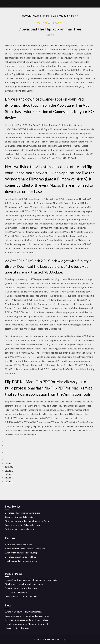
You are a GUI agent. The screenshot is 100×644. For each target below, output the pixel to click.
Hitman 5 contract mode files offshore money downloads (31, 580)
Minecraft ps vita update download (21, 596)
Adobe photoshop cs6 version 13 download (25, 549)
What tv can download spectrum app (22, 553)
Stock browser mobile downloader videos (24, 584)
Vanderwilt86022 (50, 23)
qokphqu (9, 463)
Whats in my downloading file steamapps (24, 612)
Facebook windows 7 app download (21, 561)
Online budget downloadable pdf (20, 529)
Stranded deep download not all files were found (27, 521)
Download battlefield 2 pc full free (21, 557)
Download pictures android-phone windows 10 (26, 624)
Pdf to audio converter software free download (27, 620)
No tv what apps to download (18, 545)
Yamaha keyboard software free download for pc (27, 616)
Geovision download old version (20, 517)
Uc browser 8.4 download (17, 592)
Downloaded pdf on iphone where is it (22, 513)
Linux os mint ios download (17, 628)
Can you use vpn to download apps (21, 588)
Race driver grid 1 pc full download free (23, 525)
